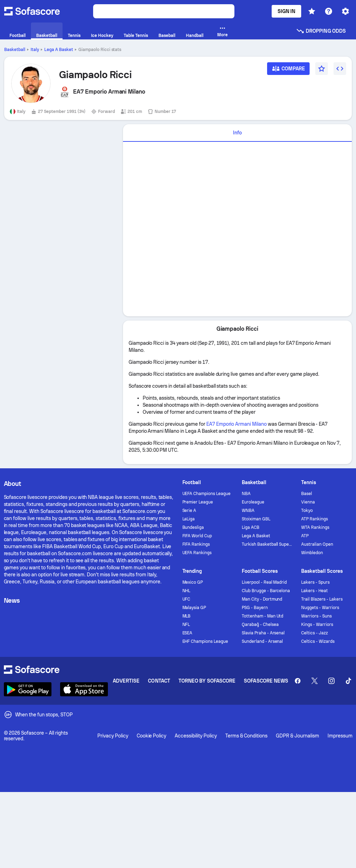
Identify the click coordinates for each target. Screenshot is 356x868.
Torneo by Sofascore (207, 681)
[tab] (237, 133)
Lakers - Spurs (315, 582)
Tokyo (307, 511)
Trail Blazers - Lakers (322, 599)
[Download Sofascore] (28, 689)
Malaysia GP (194, 608)
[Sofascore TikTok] (348, 681)
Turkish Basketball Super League (267, 544)
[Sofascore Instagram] (331, 681)
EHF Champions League (205, 641)
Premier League (198, 502)
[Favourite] (322, 69)
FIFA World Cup (197, 536)
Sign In (287, 11)
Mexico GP (193, 582)
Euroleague (253, 502)
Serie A (189, 511)
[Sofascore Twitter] (315, 681)
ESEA (187, 633)
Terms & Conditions (247, 736)
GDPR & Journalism (297, 736)
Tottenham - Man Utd (263, 616)
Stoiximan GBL (256, 519)
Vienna (308, 502)
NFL (186, 625)
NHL (186, 591)
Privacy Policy (113, 736)
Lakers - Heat (315, 591)
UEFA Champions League (207, 494)
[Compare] (289, 71)
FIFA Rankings (196, 544)
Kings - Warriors (317, 625)
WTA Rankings (315, 527)
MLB (187, 616)
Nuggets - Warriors (320, 608)
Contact (159, 681)
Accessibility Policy (196, 736)
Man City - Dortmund (262, 599)
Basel (307, 494)
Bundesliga (193, 527)
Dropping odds (321, 31)
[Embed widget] (340, 69)
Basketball (15, 50)
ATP (305, 536)
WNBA (248, 511)
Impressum (340, 736)
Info (237, 133)
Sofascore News (266, 681)
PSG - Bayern (255, 608)
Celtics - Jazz (315, 633)
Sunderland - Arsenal (263, 641)
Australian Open (317, 544)
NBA (246, 494)
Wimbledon (312, 553)
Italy (35, 50)
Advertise (126, 681)
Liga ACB (251, 527)
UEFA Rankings (197, 553)
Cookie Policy (152, 736)
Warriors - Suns (316, 616)
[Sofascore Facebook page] (298, 681)
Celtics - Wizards (318, 641)
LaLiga (189, 519)
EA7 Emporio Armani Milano (237, 424)
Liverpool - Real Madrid (264, 582)
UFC (186, 599)
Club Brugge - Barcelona (266, 591)
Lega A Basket (59, 50)
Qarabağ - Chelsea (260, 625)
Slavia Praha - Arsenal (263, 633)
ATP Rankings (315, 519)
